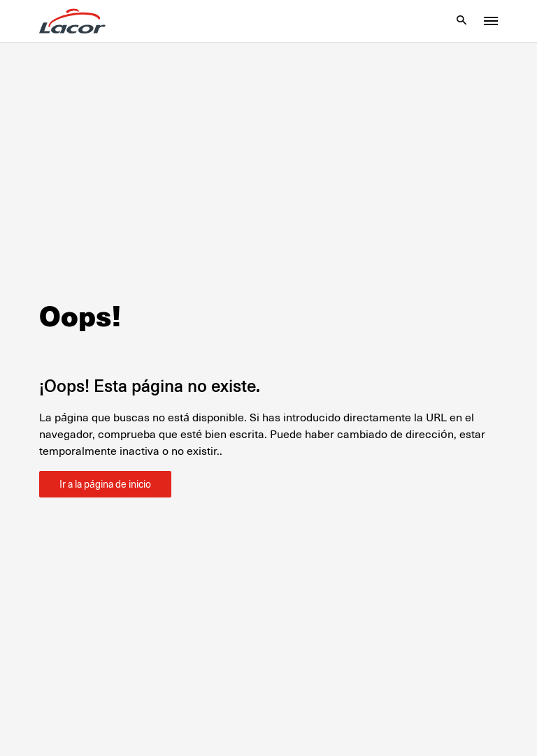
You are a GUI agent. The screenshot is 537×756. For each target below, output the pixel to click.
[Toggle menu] (491, 21)
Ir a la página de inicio (105, 484)
